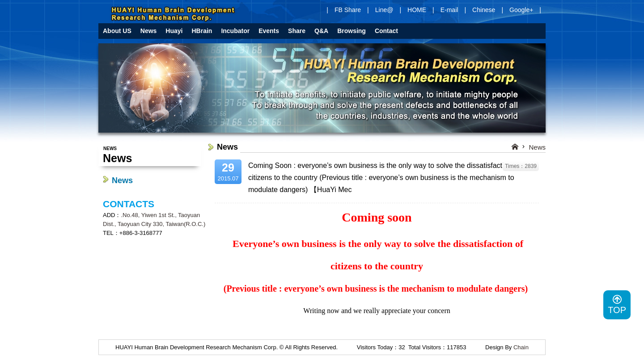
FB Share (348, 10)
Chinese (484, 10)
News (122, 180)
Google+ (521, 10)
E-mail (449, 10)
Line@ (384, 10)
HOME (417, 10)
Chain (521, 347)
